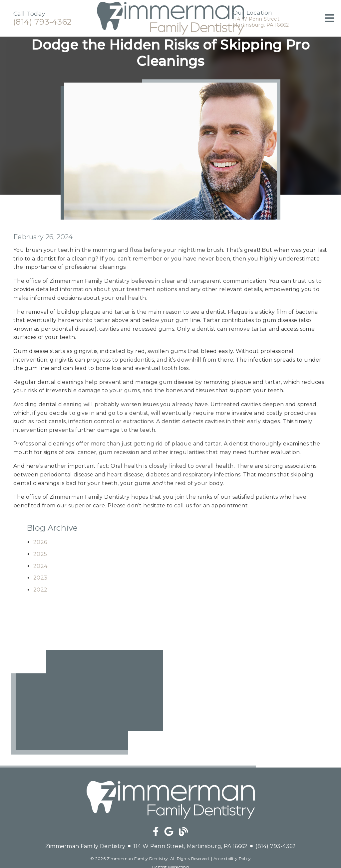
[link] (171, 33)
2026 (40, 542)
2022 (40, 590)
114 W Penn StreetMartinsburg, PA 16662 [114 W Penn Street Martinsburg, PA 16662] (261, 22)
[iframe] (87, 702)
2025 (40, 554)
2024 (40, 566)
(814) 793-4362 (42, 22)
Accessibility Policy (232, 859)
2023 (40, 578)
